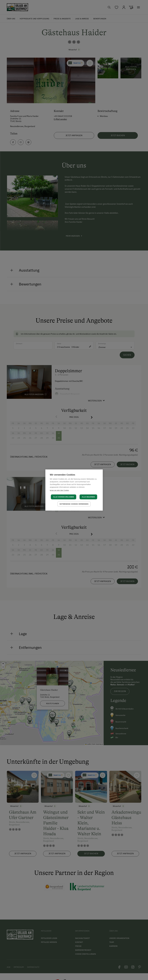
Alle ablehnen (88, 497)
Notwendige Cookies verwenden (74, 504)
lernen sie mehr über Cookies (59, 490)
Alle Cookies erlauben (63, 497)
